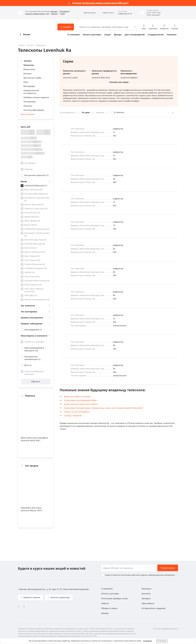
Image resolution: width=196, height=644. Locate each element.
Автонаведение (33, 330)
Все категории (27, 114)
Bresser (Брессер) (34, 204)
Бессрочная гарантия (36, 175)
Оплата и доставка (92, 35)
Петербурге (64, 11)
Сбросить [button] (36, 381)
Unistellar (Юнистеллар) (37, 281)
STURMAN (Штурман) (36, 268)
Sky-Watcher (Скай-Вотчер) (37, 199)
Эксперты (146, 598)
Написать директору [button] (60, 597)
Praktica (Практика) (35, 264)
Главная (21, 45)
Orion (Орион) (32, 260)
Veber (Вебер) (32, 221)
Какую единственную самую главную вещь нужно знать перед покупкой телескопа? (103, 408)
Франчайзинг (148, 603)
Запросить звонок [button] (31, 597)
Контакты (146, 594)
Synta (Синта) (32, 276)
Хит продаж (30, 163)
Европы (54, 14)
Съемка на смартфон (34, 342)
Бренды (118, 35)
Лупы (26, 82)
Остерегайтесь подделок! (154, 608)
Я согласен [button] (162, 641)
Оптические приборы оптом (114, 598)
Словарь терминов (73, 416)
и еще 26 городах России (35, 14)
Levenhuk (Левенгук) (36, 185)
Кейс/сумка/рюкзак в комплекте (34, 349)
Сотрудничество (156, 35)
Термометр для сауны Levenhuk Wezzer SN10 (31, 509)
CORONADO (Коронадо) (37, 229)
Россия (26, 34)
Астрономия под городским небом (80, 400)
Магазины (147, 589)
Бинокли (27, 73)
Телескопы (40, 45)
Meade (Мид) (32, 217)
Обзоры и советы (109, 608)
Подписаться (168, 568)
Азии (63, 14)
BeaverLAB (31, 225)
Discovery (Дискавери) (34, 110)
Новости (105, 603)
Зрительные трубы (32, 78)
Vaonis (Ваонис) (33, 285)
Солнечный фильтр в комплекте (34, 373)
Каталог (30, 45)
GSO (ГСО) (30, 248)
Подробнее (148, 641)
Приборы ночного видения (36, 97)
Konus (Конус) (32, 213)
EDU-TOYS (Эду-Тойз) (35, 240)
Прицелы (28, 106)
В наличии (119, 112)
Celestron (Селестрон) (36, 208)
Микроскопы (29, 69)
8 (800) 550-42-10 (125, 14)
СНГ (47, 14)
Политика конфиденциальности (166, 629)
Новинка (28, 169)
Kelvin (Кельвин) (33, 190)
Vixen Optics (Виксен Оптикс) (34, 290)
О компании (74, 35)
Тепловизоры (30, 102)
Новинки (100, 112)
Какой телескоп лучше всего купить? (81, 404)
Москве (54, 11)
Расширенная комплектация (32, 358)
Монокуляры (29, 86)
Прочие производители (37, 299)
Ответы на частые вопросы (77, 412)
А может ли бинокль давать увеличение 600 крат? (100, 3)
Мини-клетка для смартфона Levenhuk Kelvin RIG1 (34, 439)
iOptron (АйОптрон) (35, 252)
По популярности (68, 112)
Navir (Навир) (32, 256)
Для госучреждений (135, 35)
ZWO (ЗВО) (31, 295)
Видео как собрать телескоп (77, 396)
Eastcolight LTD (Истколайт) (37, 234)
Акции (108, 35)
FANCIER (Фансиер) (35, 244)
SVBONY (29, 272)
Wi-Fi (28, 365)
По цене (86, 112)
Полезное (172, 35)
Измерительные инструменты (31, 92)
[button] (87, 13)
